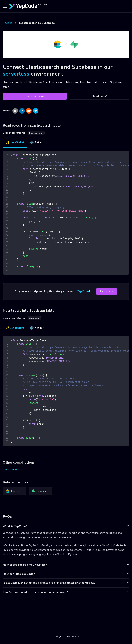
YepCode (83, 291)
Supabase (39, 491)
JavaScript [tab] (15, 142)
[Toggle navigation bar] (5, 6)
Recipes (8, 23)
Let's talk (107, 291)
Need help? (99, 96)
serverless (16, 74)
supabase (34, 318)
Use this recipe (35, 96)
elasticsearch (36, 133)
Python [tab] (37, 142)
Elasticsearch (15, 491)
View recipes (10, 470)
